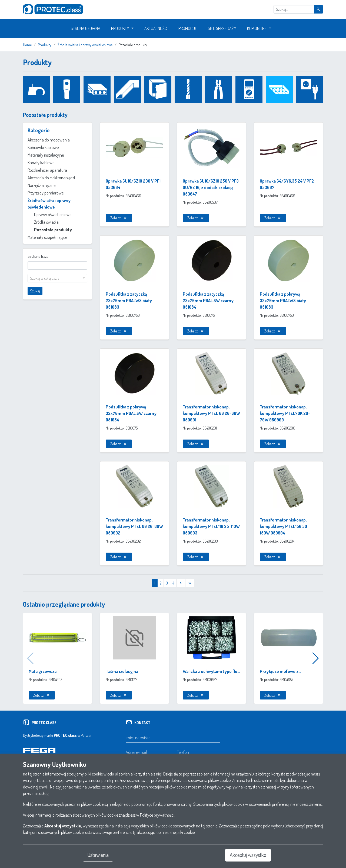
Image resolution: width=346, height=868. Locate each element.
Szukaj (35, 291)
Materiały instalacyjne (46, 155)
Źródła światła (46, 222)
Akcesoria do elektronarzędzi (51, 178)
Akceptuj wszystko (248, 855)
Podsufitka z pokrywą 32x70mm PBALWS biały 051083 (283, 301)
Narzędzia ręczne (41, 185)
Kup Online (257, 28)
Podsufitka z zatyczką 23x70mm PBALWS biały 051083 (129, 301)
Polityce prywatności (157, 815)
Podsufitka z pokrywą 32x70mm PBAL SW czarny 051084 (131, 413)
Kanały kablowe (41, 163)
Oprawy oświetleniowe (53, 214)
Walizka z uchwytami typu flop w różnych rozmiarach (211, 672)
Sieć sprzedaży (222, 28)
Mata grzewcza (43, 671)
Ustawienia (98, 855)
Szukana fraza (38, 256)
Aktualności (156, 28)
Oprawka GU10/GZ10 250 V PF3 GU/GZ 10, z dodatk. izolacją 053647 (211, 187)
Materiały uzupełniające (47, 237)
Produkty (120, 28)
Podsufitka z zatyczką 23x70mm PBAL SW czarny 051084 (208, 301)
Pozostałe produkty (53, 230)
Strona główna (86, 28)
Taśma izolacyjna (122, 671)
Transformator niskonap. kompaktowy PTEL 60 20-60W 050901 (211, 413)
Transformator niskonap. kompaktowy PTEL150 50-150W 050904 (284, 526)
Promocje (188, 28)
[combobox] (57, 278)
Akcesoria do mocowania (49, 140)
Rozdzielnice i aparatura (47, 170)
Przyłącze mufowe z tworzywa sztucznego (281, 672)
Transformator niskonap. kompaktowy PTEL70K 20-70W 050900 (285, 413)
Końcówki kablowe (43, 147)
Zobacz (119, 218)
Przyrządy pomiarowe (46, 193)
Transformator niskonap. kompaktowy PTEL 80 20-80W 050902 (134, 526)
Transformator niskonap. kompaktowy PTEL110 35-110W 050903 (211, 526)
